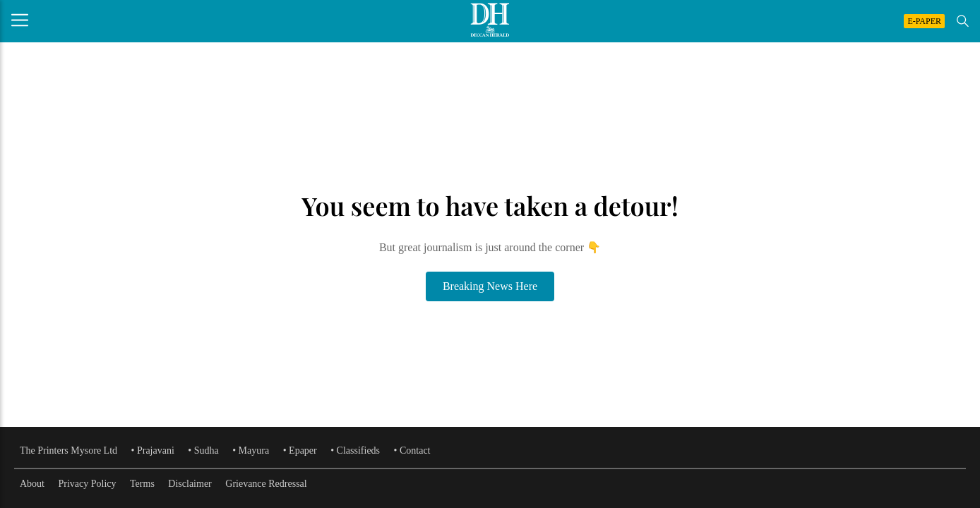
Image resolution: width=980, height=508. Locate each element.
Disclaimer (190, 484)
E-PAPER (924, 21)
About (32, 484)
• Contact (412, 450)
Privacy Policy (88, 484)
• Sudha (203, 450)
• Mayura (251, 450)
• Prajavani (153, 450)
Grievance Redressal (266, 484)
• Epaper (300, 450)
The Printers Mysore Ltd (68, 450)
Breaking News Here (490, 286)
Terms (142, 484)
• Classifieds (355, 450)
